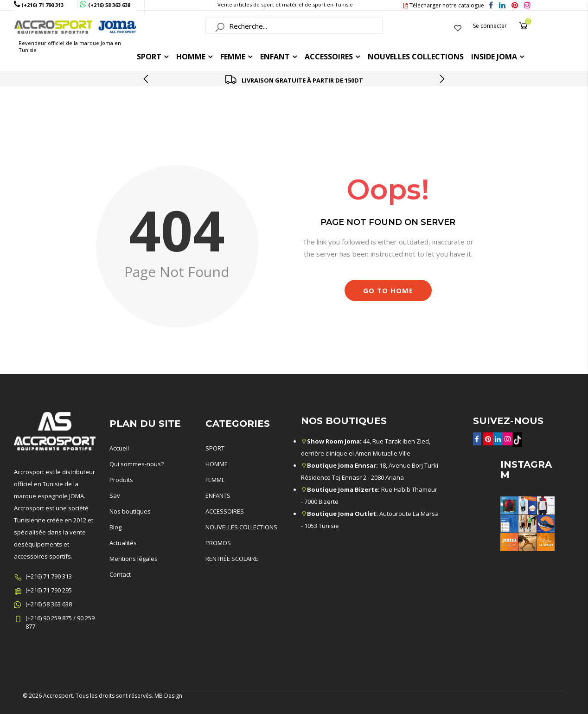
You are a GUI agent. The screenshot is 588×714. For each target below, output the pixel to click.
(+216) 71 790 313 (49, 576)
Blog (115, 527)
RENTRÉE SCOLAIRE (232, 559)
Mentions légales (134, 559)
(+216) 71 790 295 (49, 590)
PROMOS (218, 543)
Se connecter (490, 26)
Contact (120, 574)
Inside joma (494, 57)
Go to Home (388, 290)
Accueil (269, 122)
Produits (121, 480)
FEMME (233, 57)
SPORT (215, 448)
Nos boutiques (130, 511)
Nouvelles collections (416, 57)
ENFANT (275, 57)
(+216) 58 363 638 (49, 604)
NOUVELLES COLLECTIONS (241, 527)
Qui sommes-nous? (137, 464)
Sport (149, 57)
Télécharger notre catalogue (444, 5)
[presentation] (147, 79)
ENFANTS (218, 495)
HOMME (191, 57)
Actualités (123, 543)
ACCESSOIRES (329, 57)
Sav (115, 495)
